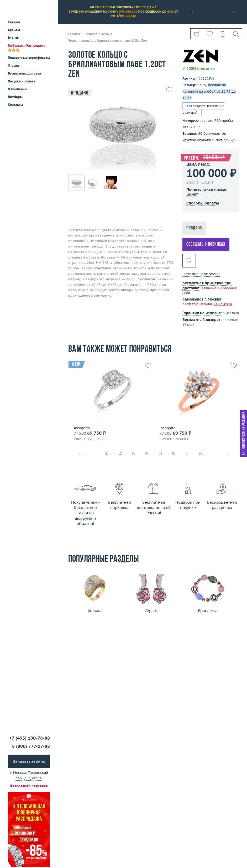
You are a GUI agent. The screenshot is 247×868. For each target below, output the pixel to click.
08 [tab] (201, 454)
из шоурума (223, 304)
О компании (17, 89)
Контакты (15, 105)
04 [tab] (147, 454)
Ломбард (15, 97)
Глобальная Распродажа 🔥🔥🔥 (27, 48)
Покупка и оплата (22, 81)
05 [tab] (160, 454)
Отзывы (14, 65)
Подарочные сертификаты (29, 58)
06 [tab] (174, 454)
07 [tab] (187, 454)
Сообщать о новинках (206, 244)
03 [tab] (134, 454)
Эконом (14, 38)
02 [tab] (120, 454)
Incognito (82, 428)
